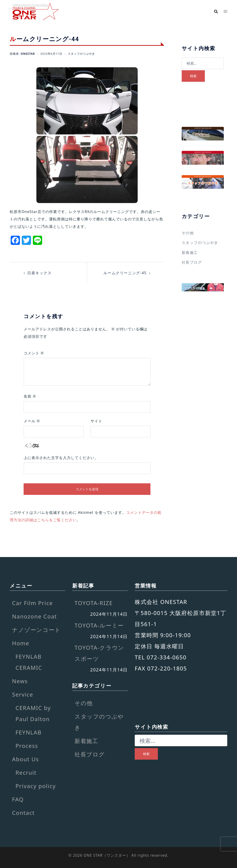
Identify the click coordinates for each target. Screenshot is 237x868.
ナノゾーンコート (36, 629)
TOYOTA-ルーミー (99, 625)
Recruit (26, 772)
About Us (25, 759)
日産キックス (40, 273)
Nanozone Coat (34, 616)
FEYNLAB (28, 732)
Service (23, 694)
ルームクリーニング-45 (125, 273)
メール (32, 421)
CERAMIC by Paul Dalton (33, 713)
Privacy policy (36, 786)
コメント (34, 353)
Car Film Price (32, 603)
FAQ (18, 799)
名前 (30, 396)
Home (21, 643)
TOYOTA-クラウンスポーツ (99, 653)
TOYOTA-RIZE (94, 603)
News (20, 681)
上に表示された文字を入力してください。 (61, 457)
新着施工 (190, 252)
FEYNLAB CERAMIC (29, 662)
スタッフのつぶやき (81, 54)
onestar (28, 54)
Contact (23, 812)
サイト (96, 421)
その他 (188, 233)
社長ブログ (192, 262)
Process (27, 745)
